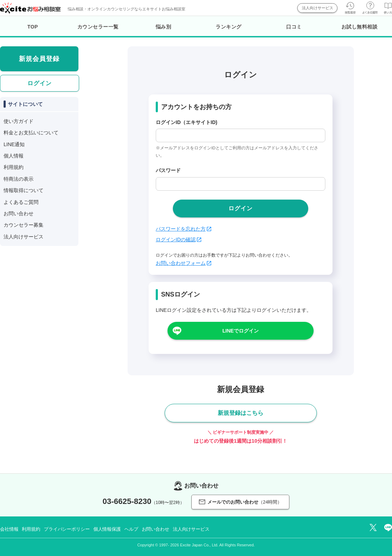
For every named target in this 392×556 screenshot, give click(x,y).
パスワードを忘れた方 (184, 229)
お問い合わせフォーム (184, 263)
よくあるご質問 (21, 202)
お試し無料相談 (360, 27)
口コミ (294, 27)
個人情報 (14, 156)
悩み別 (164, 27)
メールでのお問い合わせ (240, 502)
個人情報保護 (107, 529)
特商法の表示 (19, 179)
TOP (33, 27)
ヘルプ (131, 529)
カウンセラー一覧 (98, 27)
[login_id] (241, 135)
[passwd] (241, 184)
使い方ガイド (19, 121)
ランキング (229, 27)
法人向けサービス (318, 8)
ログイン (40, 83)
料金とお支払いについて (31, 133)
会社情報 (9, 529)
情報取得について (24, 190)
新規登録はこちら (241, 413)
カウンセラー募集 (24, 225)
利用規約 (14, 167)
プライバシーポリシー (67, 529)
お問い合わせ (19, 213)
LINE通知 (14, 144)
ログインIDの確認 (179, 240)
